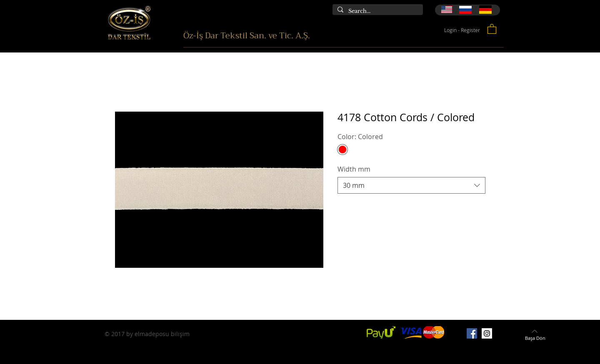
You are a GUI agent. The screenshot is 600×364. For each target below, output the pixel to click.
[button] (492, 29)
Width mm (354, 169)
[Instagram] (487, 333)
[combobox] (411, 185)
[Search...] (377, 11)
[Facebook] (472, 333)
